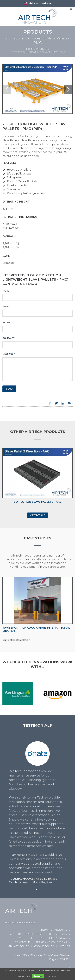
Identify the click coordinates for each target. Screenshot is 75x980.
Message (9, 354)
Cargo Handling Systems (26, 934)
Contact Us (23, 942)
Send (9, 389)
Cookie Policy (44, 946)
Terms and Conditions (51, 942)
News (63, 938)
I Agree (38, 976)
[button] (65, 67)
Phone (6, 322)
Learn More (51, 976)
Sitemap (65, 946)
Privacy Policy (18, 946)
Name (6, 291)
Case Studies (26, 938)
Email (7, 307)
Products (43, 49)
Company (9, 338)
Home (30, 49)
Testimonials (58, 934)
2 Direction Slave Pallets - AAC (37, 502)
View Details (38, 515)
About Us (61, 930)
